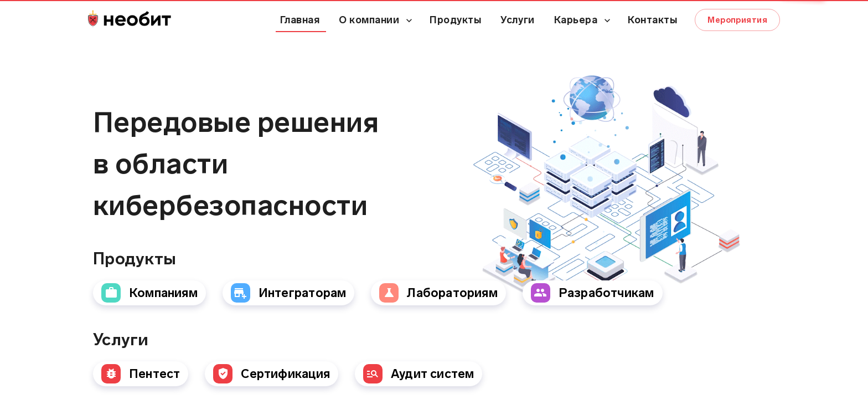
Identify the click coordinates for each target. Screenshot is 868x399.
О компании (369, 20)
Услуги (517, 20)
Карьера (576, 20)
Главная (300, 20)
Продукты (455, 20)
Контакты (652, 20)
